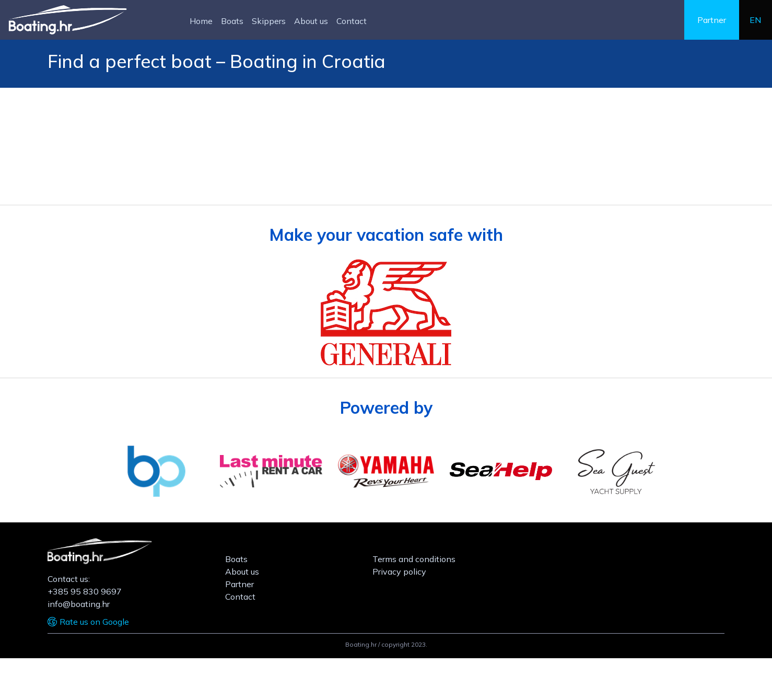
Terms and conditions (414, 559)
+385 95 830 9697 (85, 591)
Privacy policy (399, 571)
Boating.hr (361, 644)
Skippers (269, 21)
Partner (712, 20)
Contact (352, 21)
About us (311, 21)
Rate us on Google (94, 622)
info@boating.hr (79, 604)
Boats (232, 21)
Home (201, 21)
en (756, 20)
